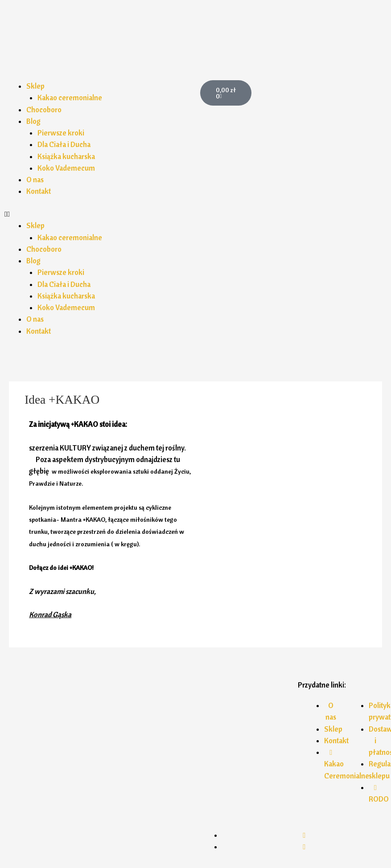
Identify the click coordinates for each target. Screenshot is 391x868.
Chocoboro (44, 110)
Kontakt (39, 191)
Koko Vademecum (66, 168)
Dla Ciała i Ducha (64, 144)
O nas (35, 180)
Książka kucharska (66, 156)
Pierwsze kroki (61, 133)
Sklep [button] (35, 86)
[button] (98, 214)
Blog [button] (33, 121)
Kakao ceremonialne (70, 98)
